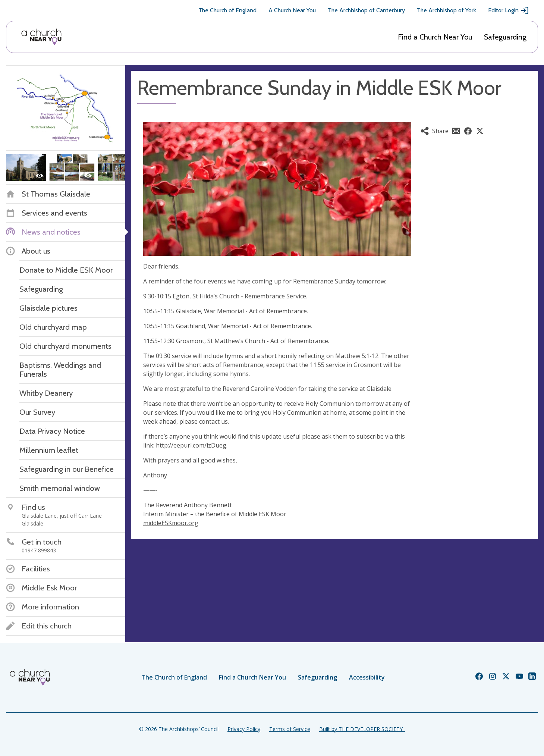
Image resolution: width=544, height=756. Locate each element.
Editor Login (509, 10)
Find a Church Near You (435, 37)
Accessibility (367, 677)
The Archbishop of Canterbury (366, 10)
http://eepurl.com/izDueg (191, 445)
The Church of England (227, 10)
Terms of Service (290, 729)
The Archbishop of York (446, 10)
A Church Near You (292, 10)
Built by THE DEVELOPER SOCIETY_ (362, 729)
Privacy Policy (244, 729)
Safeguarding (505, 37)
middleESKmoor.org (171, 523)
